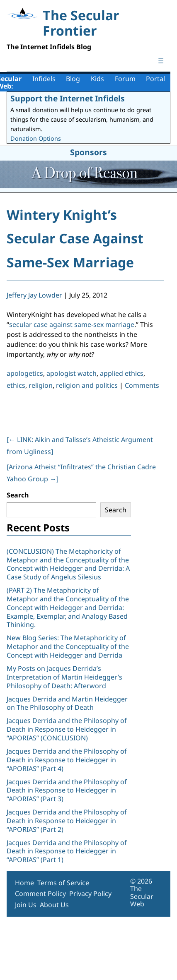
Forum (125, 79)
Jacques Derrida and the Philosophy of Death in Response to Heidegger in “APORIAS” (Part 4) (67, 760)
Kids (97, 79)
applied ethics (122, 373)
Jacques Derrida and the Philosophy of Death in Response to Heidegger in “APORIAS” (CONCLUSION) (67, 729)
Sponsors (88, 152)
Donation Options (36, 138)
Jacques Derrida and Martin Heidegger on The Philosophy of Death (67, 703)
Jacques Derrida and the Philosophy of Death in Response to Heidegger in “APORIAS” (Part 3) (67, 790)
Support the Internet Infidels (68, 98)
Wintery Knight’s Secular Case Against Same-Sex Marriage (75, 238)
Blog (73, 79)
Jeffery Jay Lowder (34, 295)
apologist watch (72, 373)
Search (18, 495)
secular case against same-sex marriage (72, 324)
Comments (142, 385)
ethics (16, 385)
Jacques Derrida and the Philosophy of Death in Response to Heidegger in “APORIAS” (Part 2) (67, 821)
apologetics (25, 373)
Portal (155, 79)
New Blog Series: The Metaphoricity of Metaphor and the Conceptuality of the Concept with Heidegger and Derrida (68, 646)
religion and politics (87, 385)
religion (41, 385)
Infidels (44, 79)
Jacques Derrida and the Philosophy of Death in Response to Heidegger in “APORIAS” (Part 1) (67, 851)
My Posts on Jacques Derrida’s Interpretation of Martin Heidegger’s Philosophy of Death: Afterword (64, 677)
